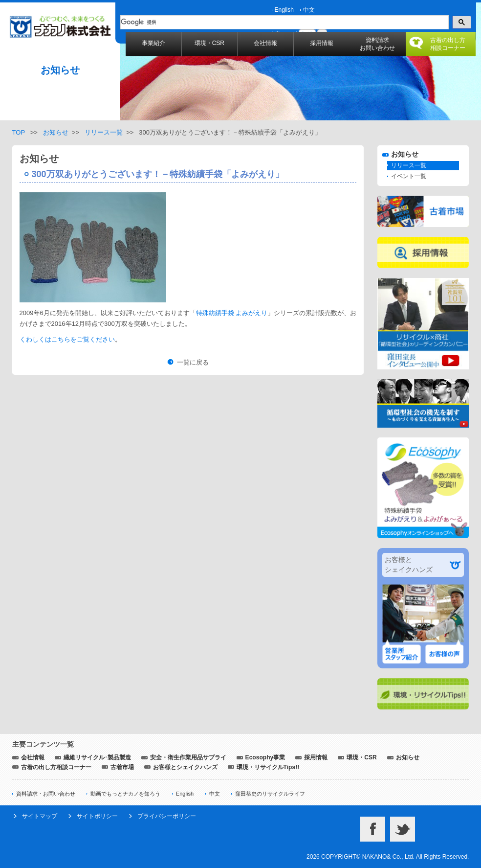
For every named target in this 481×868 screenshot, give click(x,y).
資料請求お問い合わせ (377, 44)
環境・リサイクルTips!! (268, 767)
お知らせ (56, 132)
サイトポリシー (97, 816)
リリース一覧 (104, 132)
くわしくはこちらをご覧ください (67, 339)
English (284, 10)
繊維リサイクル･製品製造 (97, 757)
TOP (19, 132)
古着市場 (122, 767)
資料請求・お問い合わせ (46, 794)
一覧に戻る (193, 362)
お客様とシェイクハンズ (185, 767)
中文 (309, 10)
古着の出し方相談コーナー (448, 44)
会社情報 (265, 43)
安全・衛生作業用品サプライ (188, 757)
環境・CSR (209, 43)
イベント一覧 (409, 176)
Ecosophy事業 (265, 757)
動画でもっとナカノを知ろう (125, 794)
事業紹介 (153, 43)
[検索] (284, 23)
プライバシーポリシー (167, 816)
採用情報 (322, 43)
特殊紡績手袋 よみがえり (232, 313)
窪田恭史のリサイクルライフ (270, 794)
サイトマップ (40, 816)
